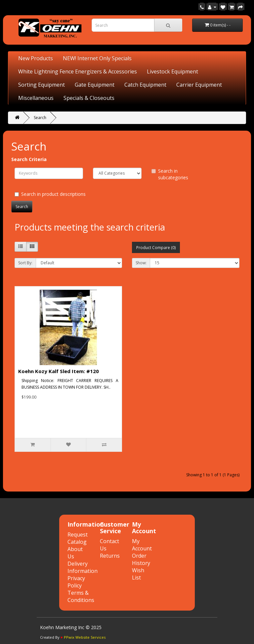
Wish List (138, 574)
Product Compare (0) (156, 248)
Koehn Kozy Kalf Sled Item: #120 (59, 371)
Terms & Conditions (81, 596)
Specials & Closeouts (89, 98)
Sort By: (25, 263)
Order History (141, 559)
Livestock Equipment (172, 71)
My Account (142, 545)
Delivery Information (83, 567)
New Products (36, 58)
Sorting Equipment (42, 85)
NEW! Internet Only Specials (97, 58)
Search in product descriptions (50, 194)
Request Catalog (78, 538)
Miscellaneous (36, 98)
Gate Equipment (95, 85)
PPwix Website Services (85, 637)
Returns (110, 556)
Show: (141, 263)
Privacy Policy (76, 582)
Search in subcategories (170, 174)
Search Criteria (29, 159)
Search (40, 118)
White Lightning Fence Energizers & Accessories (78, 71)
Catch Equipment (145, 85)
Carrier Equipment (199, 85)
